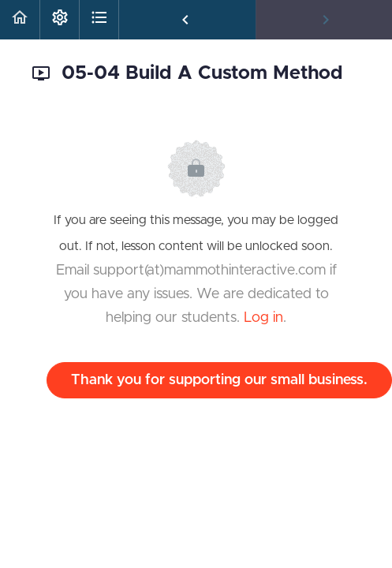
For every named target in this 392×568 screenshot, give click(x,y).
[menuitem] (59, 20)
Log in (263, 318)
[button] (20, 20)
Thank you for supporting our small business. (219, 380)
